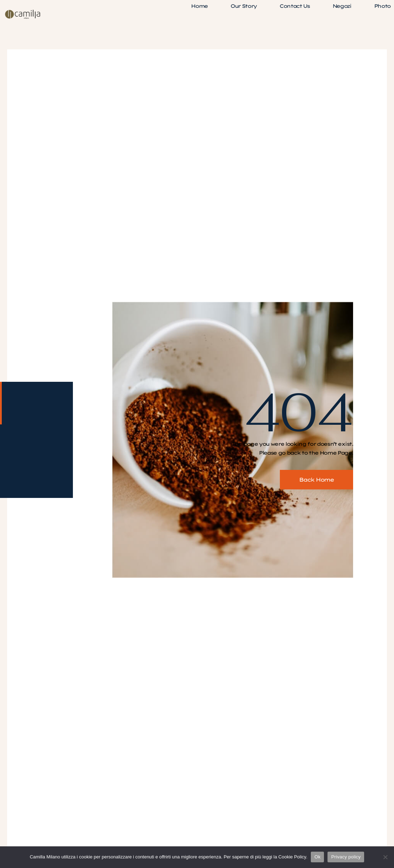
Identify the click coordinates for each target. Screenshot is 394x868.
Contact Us (295, 6)
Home (199, 6)
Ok (317, 857)
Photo (382, 6)
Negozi (342, 6)
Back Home (316, 480)
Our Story (244, 6)
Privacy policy (346, 857)
